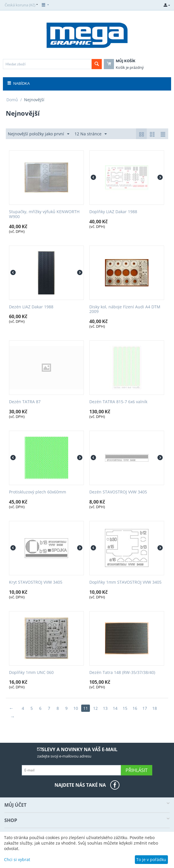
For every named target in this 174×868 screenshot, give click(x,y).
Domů (12, 100)
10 (76, 708)
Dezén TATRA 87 (25, 402)
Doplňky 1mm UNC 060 (31, 673)
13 (105, 708)
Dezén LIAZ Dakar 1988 (31, 307)
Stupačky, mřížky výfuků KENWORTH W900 (44, 214)
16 (135, 708)
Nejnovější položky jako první (39, 134)
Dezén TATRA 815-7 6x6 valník (118, 402)
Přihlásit (137, 770)
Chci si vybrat (17, 859)
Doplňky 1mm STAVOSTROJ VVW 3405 (125, 582)
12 (95, 708)
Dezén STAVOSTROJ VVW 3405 (118, 492)
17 (145, 708)
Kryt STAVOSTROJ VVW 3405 (36, 582)
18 (155, 708)
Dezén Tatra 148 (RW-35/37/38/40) (122, 673)
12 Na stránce (91, 134)
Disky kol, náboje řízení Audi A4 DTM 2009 (125, 309)
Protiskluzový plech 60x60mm (38, 492)
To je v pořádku (151, 859)
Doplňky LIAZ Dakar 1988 (113, 212)
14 (115, 708)
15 (125, 708)
